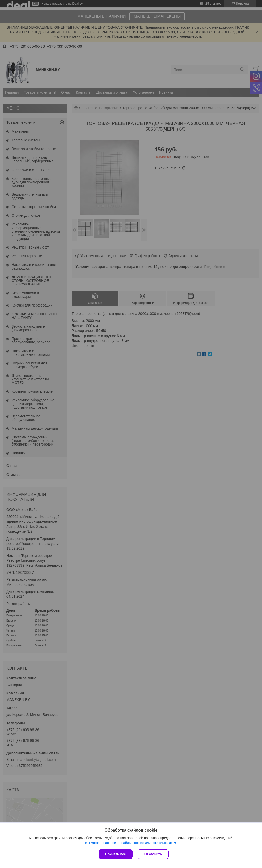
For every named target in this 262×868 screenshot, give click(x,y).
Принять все (116, 854)
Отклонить (153, 854)
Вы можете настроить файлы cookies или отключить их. (129, 843)
